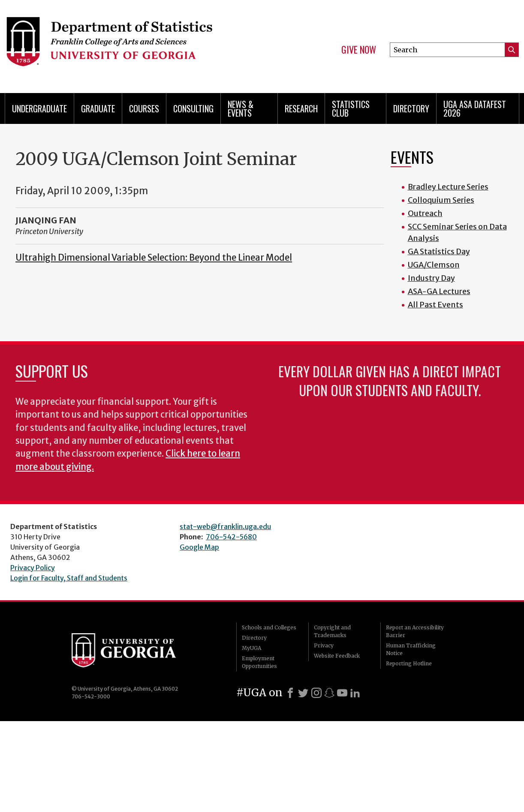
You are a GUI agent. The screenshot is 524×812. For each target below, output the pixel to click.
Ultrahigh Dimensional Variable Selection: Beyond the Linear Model (154, 258)
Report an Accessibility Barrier (415, 631)
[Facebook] (290, 693)
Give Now (359, 50)
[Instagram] (316, 693)
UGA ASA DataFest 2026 (475, 108)
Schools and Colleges (269, 627)
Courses (144, 108)
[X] (303, 693)
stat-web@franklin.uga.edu (225, 526)
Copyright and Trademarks (332, 631)
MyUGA (251, 648)
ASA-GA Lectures (439, 291)
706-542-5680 (231, 537)
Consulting (193, 108)
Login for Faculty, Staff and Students (69, 578)
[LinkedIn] (355, 693)
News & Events (241, 108)
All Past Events (435, 305)
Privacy (324, 645)
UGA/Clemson (434, 265)
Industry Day (431, 278)
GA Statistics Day (439, 251)
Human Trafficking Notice (411, 649)
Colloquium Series (441, 200)
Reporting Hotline (409, 663)
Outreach (425, 213)
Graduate (98, 108)
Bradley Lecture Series (448, 187)
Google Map (199, 547)
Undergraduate (39, 108)
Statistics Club (351, 108)
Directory (411, 108)
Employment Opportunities (259, 662)
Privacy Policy (33, 568)
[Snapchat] (329, 693)
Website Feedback (337, 656)
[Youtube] (342, 693)
